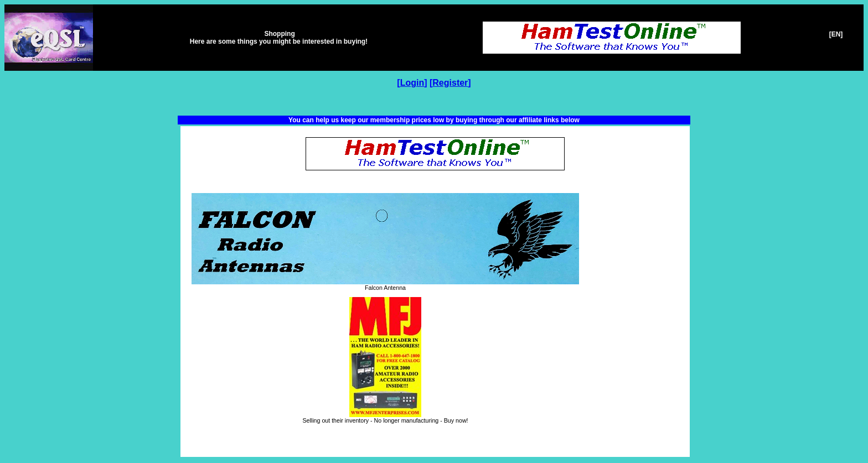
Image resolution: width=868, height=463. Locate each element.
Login (412, 83)
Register (450, 83)
